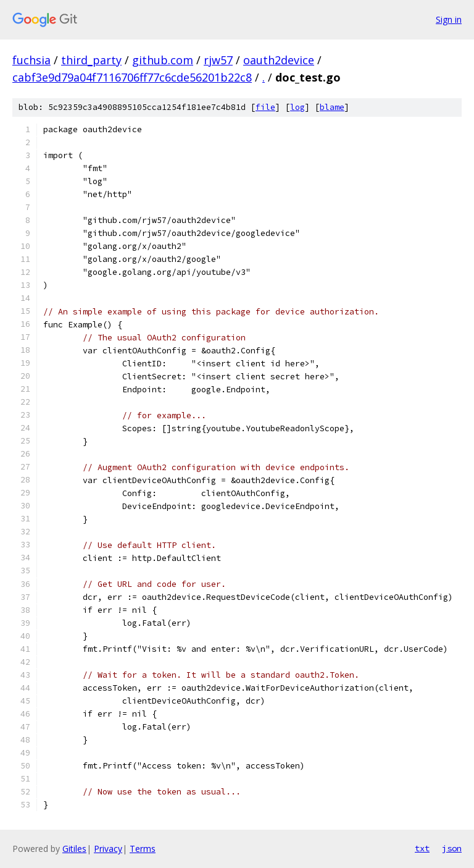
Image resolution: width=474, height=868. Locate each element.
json (452, 848)
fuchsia (31, 60)
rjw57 (218, 60)
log (297, 107)
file (265, 107)
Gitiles (74, 849)
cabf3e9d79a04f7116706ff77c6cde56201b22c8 (132, 77)
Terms (143, 849)
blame (332, 107)
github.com (163, 60)
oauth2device (279, 60)
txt (422, 848)
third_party (91, 60)
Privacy (108, 849)
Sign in (449, 19)
